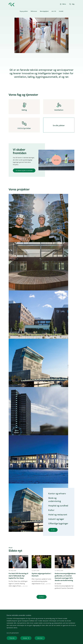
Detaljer (25, 638)
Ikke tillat (40, 638)
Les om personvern (13, 633)
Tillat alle (12, 638)
